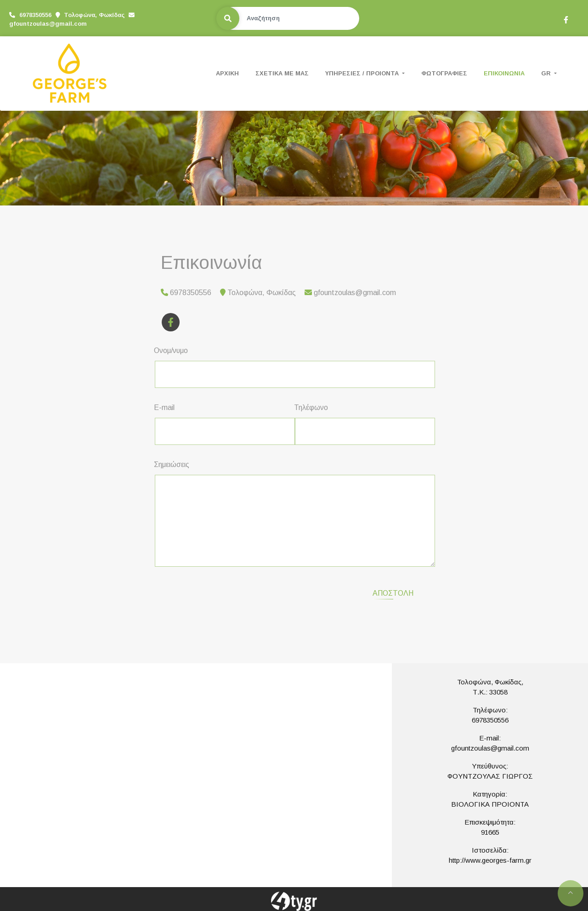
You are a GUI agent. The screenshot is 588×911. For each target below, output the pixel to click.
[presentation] (232, 592)
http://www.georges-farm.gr (490, 860)
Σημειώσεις (172, 464)
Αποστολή (393, 593)
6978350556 (490, 720)
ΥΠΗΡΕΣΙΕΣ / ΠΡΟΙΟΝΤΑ (363, 73)
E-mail (164, 407)
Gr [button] (547, 73)
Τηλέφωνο (311, 407)
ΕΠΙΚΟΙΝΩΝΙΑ (504, 73)
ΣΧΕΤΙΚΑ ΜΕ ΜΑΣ (282, 73)
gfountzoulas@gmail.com (48, 24)
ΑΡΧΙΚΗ (227, 73)
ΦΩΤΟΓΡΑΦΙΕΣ (444, 73)
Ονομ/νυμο (171, 350)
